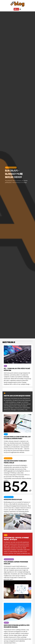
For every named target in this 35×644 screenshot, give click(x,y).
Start (16, 9)
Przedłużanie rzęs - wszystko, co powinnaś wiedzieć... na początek (16, 539)
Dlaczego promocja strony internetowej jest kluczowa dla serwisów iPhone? (17, 438)
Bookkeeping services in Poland (13, 500)
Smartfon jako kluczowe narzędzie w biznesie (17, 396)
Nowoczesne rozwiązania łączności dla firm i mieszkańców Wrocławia (17, 626)
